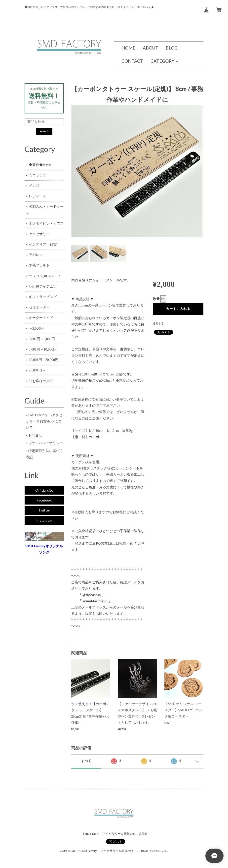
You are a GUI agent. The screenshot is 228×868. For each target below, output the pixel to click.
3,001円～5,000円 (42, 339)
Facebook (44, 500)
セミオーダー (39, 307)
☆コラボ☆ (38, 175)
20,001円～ (37, 370)
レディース (38, 196)
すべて (86, 761)
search (44, 131)
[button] (164, 61)
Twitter (44, 510)
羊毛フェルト (39, 265)
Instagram (44, 520)
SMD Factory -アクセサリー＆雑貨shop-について (44, 421)
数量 (156, 299)
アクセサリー (39, 234)
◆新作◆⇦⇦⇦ (40, 165)
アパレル (36, 255)
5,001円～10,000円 (43, 349)
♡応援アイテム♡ (43, 286)
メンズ (34, 186)
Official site (44, 490)
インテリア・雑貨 (43, 244)
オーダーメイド (41, 318)
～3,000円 (36, 329)
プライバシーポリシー (46, 443)
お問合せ (35, 435)
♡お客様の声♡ (41, 381)
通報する (158, 323)
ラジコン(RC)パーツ (44, 276)
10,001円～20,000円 (44, 360)
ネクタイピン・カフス (46, 224)
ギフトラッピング (43, 297)
